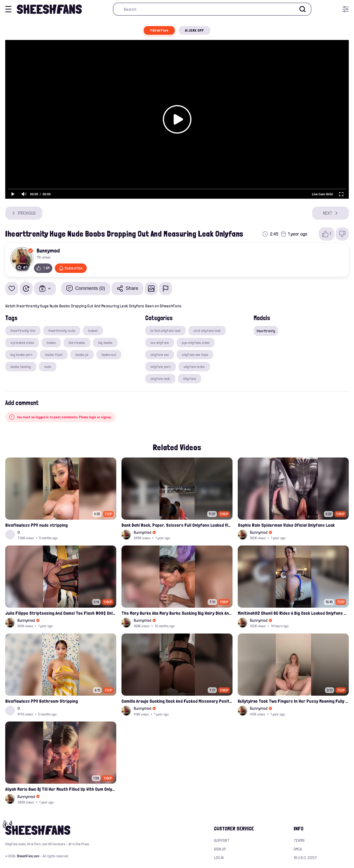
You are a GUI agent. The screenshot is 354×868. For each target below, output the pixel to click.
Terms (299, 840)
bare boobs (77, 343)
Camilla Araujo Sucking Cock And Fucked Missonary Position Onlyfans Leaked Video (177, 701)
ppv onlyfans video (196, 343)
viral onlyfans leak (207, 331)
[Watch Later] (26, 289)
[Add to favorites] (12, 289)
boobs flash (54, 355)
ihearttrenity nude (62, 331)
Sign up (220, 849)
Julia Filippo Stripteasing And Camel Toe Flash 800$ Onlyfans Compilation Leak (61, 613)
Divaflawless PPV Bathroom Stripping (42, 701)
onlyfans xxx (160, 355)
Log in (219, 858)
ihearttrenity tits (23, 331)
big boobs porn (21, 355)
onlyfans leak (160, 379)
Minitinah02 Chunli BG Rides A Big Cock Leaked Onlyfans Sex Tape (293, 613)
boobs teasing (21, 367)
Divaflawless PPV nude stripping (36, 525)
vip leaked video (22, 343)
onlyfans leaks (194, 367)
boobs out (109, 355)
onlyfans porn (161, 367)
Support (222, 840)
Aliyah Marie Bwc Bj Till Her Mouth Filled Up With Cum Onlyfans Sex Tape (61, 789)
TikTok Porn (159, 30)
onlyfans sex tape (195, 355)
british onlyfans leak (166, 331)
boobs (51, 343)
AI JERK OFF (195, 30)
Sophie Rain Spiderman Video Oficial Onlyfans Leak (286, 525)
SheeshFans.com (28, 856)
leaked (93, 331)
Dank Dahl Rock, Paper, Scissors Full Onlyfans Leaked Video (177, 525)
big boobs (105, 343)
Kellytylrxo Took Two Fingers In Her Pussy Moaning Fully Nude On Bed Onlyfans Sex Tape (293, 701)
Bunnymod (48, 250)
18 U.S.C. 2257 (305, 858)
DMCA (298, 849)
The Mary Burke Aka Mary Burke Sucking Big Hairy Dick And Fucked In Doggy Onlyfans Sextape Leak (177, 613)
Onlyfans (190, 379)
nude (48, 367)
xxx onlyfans (160, 343)
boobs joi (82, 355)
